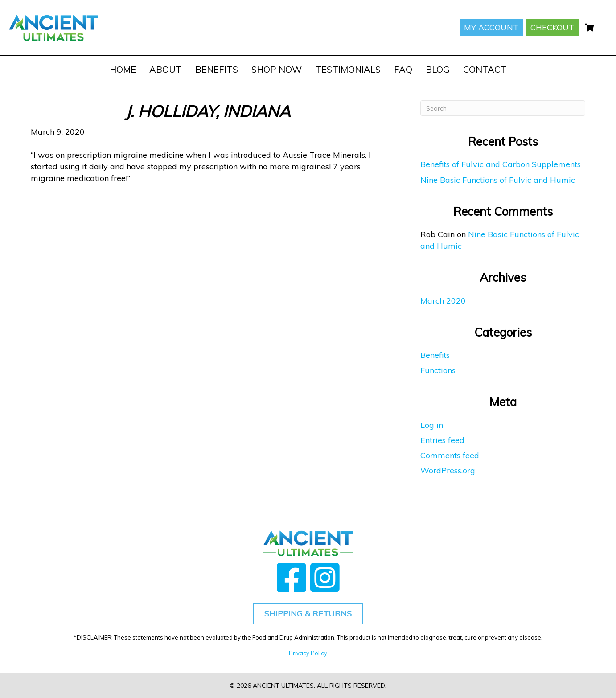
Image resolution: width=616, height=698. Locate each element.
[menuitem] (589, 28)
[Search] (503, 108)
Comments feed (450, 455)
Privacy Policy (308, 653)
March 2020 (443, 301)
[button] (291, 577)
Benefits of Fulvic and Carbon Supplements (501, 164)
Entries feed (442, 440)
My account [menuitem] (491, 27)
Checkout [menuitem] (552, 27)
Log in (432, 425)
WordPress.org (448, 470)
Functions (438, 370)
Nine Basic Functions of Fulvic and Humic (498, 180)
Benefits (435, 355)
